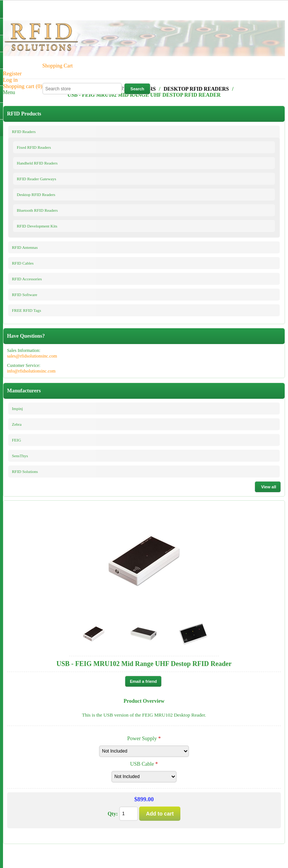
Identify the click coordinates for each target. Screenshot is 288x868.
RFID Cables (23, 263)
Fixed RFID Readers (34, 147)
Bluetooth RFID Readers (37, 210)
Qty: (113, 814)
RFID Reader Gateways (37, 179)
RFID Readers (24, 132)
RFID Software (25, 295)
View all (268, 487)
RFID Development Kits (37, 226)
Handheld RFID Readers (37, 163)
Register (12, 73)
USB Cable (143, 764)
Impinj (17, 409)
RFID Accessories (27, 279)
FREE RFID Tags (27, 310)
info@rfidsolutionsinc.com (31, 371)
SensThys (20, 456)
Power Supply (142, 739)
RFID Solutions (25, 471)
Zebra (17, 424)
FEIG (16, 440)
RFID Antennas (25, 247)
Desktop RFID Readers (36, 195)
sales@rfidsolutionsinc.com (32, 356)
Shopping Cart (58, 66)
